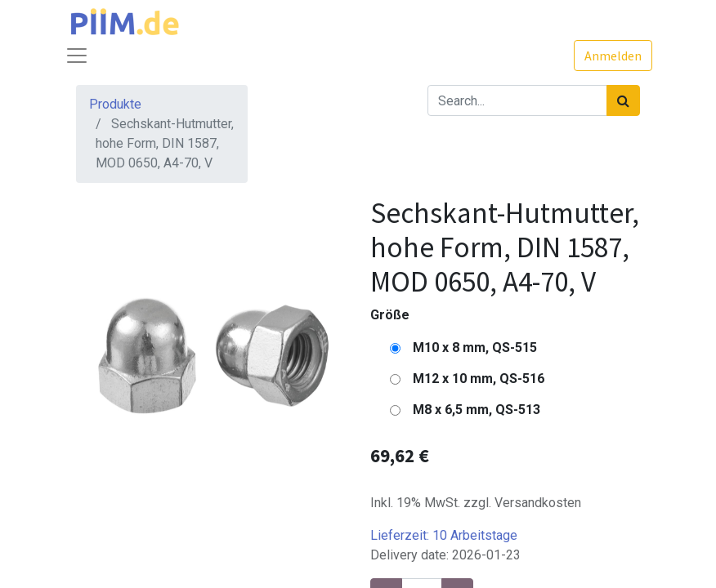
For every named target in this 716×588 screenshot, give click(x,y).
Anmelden (613, 56)
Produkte (115, 104)
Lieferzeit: (444, 535)
